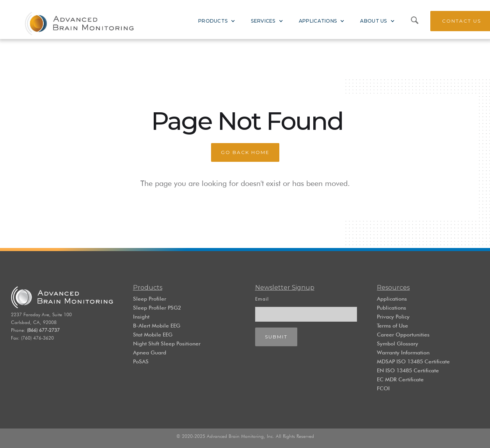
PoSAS (141, 361)
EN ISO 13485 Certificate (408, 370)
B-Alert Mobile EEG (157, 326)
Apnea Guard (150, 352)
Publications (391, 308)
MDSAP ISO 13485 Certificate (413, 361)
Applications (392, 299)
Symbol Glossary (398, 344)
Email (262, 299)
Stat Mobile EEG (153, 335)
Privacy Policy (393, 317)
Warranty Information (403, 352)
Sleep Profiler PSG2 (157, 308)
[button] (217, 21)
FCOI (383, 388)
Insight (141, 317)
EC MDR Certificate (400, 379)
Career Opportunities (403, 335)
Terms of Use (392, 326)
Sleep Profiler (150, 299)
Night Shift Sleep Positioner (167, 344)
